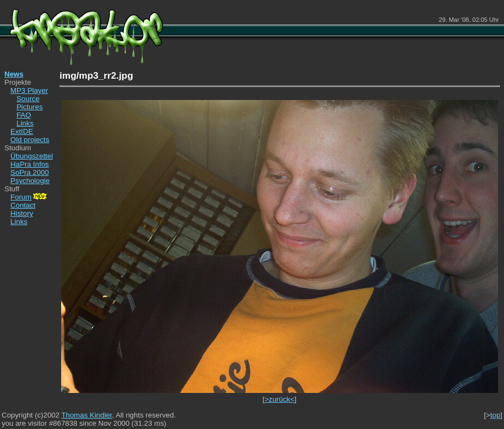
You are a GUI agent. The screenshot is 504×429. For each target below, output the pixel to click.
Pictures (29, 107)
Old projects (30, 140)
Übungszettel (32, 156)
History (22, 213)
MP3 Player (29, 90)
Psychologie (30, 181)
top (496, 415)
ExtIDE (22, 131)
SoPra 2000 (29, 172)
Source (28, 99)
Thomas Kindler (87, 415)
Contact (23, 205)
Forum (29, 197)
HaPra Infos (29, 164)
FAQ (24, 115)
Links (25, 123)
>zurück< (279, 399)
